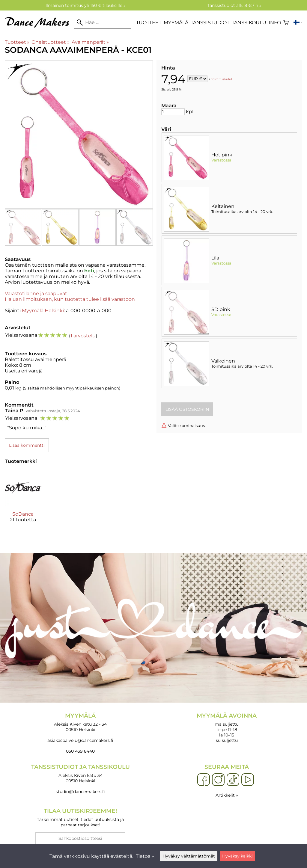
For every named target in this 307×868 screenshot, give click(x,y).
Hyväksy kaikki (237, 856)
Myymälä (176, 23)
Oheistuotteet (50, 42)
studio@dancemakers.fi (80, 792)
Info (275, 23)
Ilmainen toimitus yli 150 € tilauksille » (86, 5)
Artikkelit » (227, 795)
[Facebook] (204, 780)
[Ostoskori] (286, 22)
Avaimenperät (90, 42)
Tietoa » (145, 856)
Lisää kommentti (27, 445)
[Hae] (103, 22)
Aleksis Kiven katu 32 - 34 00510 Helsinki (80, 722)
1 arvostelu (83, 336)
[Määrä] (173, 112)
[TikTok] (233, 780)
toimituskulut (222, 79)
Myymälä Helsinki (43, 311)
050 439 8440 (80, 751)
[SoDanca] (23, 501)
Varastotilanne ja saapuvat (36, 293)
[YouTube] (248, 780)
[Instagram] (218, 780)
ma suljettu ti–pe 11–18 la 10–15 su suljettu (227, 728)
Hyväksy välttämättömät (189, 856)
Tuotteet (149, 23)
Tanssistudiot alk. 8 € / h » (234, 5)
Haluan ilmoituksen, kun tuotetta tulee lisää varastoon (70, 299)
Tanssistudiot (210, 23)
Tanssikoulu (249, 23)
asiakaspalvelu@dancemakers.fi (80, 740)
